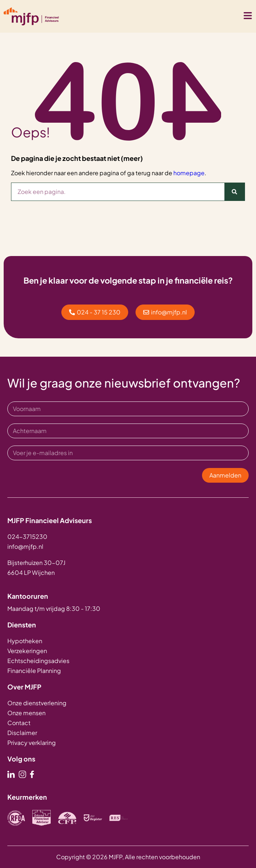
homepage (189, 173)
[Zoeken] (235, 192)
